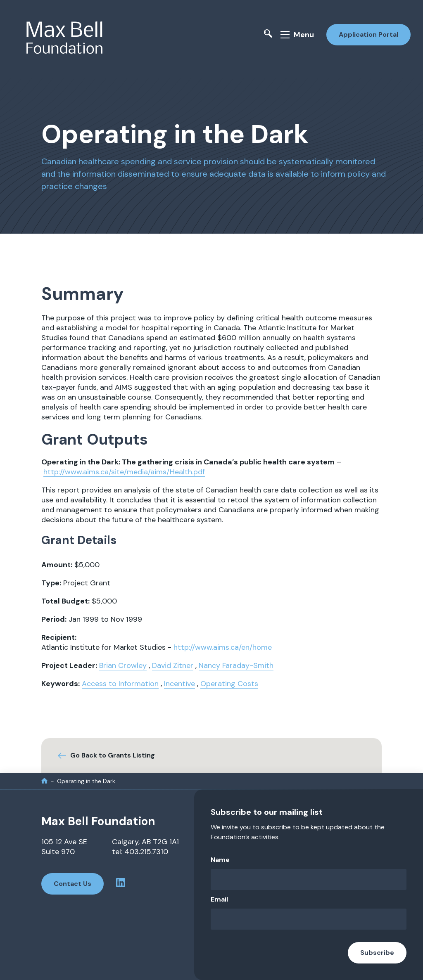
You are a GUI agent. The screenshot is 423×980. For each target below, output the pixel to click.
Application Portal (368, 34)
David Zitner (173, 665)
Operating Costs (229, 684)
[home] (44, 781)
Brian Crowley (123, 665)
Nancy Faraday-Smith (236, 665)
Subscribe (377, 953)
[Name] (309, 879)
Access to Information (120, 684)
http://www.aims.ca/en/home (223, 647)
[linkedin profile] (121, 884)
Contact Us (72, 884)
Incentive (179, 684)
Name (220, 860)
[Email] (309, 919)
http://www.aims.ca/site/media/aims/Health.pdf (124, 472)
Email (219, 899)
